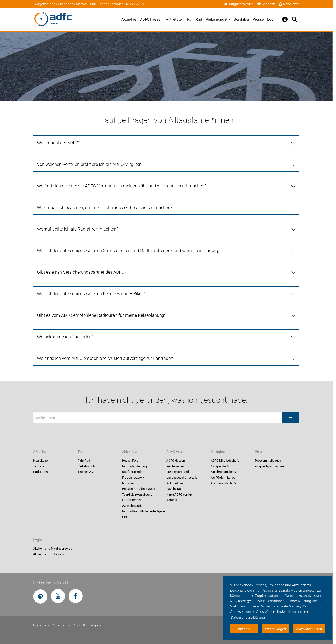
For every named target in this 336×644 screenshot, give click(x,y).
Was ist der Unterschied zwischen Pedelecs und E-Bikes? (91, 294)
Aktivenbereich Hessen (49, 554)
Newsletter (289, 4)
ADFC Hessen (151, 19)
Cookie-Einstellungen (88, 626)
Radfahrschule (132, 472)
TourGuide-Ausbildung (137, 494)
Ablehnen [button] (244, 629)
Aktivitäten (175, 19)
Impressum (41, 626)
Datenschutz (62, 626)
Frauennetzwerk (133, 478)
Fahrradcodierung (134, 466)
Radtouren (41, 472)
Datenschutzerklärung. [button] (248, 617)
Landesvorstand (178, 472)
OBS (125, 517)
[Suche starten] (291, 417)
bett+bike (128, 483)
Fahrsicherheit (132, 500)
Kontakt (172, 500)
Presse (258, 19)
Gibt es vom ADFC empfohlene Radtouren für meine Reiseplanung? (102, 315)
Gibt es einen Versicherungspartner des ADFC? (82, 272)
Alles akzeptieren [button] (309, 629)
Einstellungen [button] (276, 629)
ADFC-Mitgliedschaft (225, 461)
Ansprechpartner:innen (271, 466)
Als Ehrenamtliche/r (224, 472)
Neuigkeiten (41, 461)
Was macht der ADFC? (59, 143)
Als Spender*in (221, 466)
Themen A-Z (86, 472)
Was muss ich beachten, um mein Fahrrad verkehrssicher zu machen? (105, 207)
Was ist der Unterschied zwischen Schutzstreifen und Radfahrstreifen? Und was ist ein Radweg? (129, 251)
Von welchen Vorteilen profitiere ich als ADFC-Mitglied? (90, 164)
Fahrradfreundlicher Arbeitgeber (144, 511)
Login (272, 19)
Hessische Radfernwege (138, 489)
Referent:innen (176, 483)
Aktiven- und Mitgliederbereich (54, 549)
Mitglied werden (239, 4)
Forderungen (175, 466)
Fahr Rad (195, 19)
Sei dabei (241, 19)
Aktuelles (129, 19)
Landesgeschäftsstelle (182, 478)
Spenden (266, 4)
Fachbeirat (174, 489)
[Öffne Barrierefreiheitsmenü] (285, 19)
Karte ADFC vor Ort (179, 494)
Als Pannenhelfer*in (224, 483)
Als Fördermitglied (223, 478)
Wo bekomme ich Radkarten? (65, 337)
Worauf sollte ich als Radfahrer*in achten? (78, 229)
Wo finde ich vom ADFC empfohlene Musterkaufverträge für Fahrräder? (106, 358)
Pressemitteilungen (268, 461)
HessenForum (132, 461)
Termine (39, 466)
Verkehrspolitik (218, 19)
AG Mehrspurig (132, 506)
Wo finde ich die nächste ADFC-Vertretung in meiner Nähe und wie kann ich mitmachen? (122, 186)
